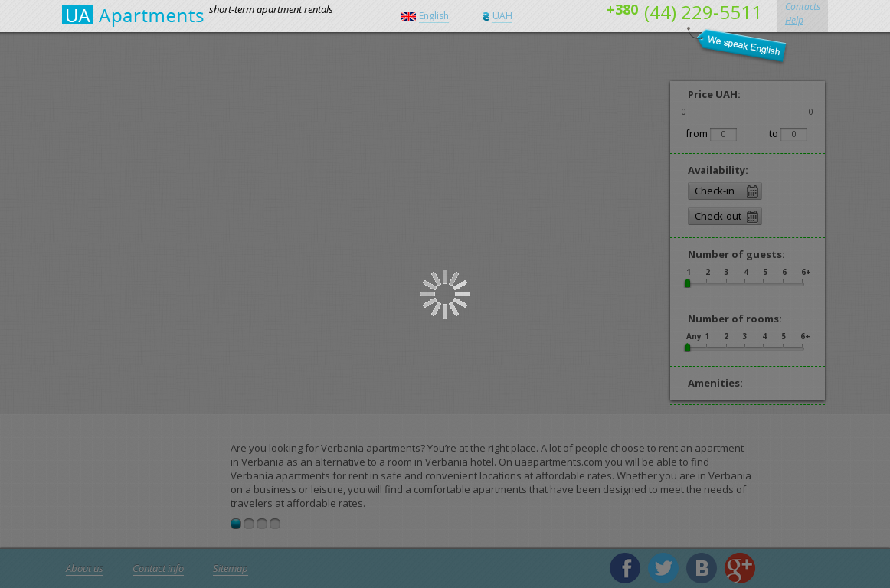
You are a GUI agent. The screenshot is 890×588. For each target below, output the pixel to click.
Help (794, 20)
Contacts (803, 7)
